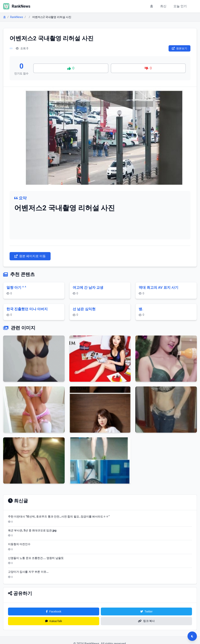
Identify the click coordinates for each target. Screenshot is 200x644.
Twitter (146, 611)
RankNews (17, 17)
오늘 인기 (180, 6)
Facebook (54, 611)
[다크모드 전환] (192, 636)
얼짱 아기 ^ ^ (16, 287)
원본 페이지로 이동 (30, 256)
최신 (163, 6)
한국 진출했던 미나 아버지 (27, 309)
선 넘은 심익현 (84, 309)
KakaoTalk (54, 621)
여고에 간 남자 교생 (88, 287)
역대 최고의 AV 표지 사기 (158, 287)
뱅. (141, 309)
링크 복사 (146, 621)
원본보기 (179, 48)
